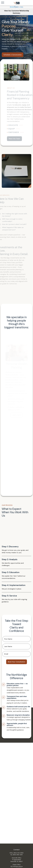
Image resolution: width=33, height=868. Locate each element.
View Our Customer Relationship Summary (17, 12)
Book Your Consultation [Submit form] (17, 662)
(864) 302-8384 (19, 853)
